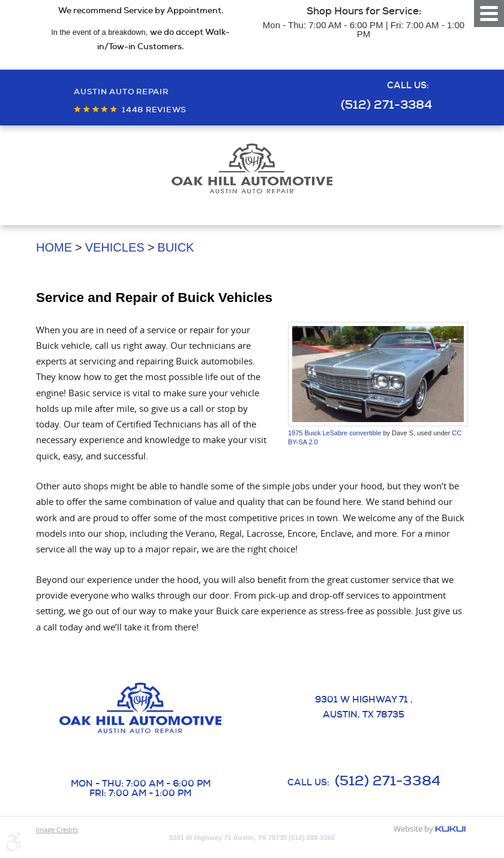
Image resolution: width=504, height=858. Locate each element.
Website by (430, 829)
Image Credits (57, 829)
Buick (175, 247)
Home (54, 247)
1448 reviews (154, 110)
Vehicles (115, 247)
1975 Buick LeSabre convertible (334, 433)
